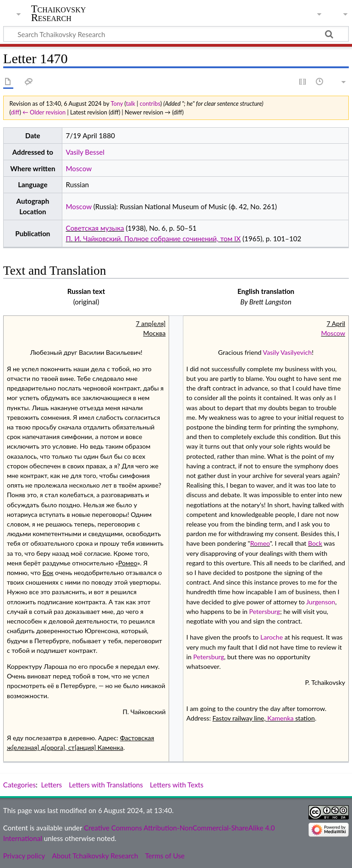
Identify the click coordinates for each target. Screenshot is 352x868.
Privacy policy (24, 856)
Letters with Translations (106, 785)
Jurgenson (321, 602)
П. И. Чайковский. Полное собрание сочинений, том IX (153, 239)
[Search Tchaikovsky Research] (176, 34)
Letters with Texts (177, 785)
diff (15, 112)
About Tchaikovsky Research (95, 856)
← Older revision (44, 112)
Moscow (79, 168)
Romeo (260, 543)
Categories (19, 785)
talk (131, 103)
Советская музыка (95, 228)
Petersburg (265, 611)
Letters (52, 785)
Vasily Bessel (85, 152)
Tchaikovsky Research (59, 13)
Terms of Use (165, 856)
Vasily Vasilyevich (288, 352)
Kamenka (280, 718)
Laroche (272, 637)
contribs (150, 103)
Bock (315, 543)
